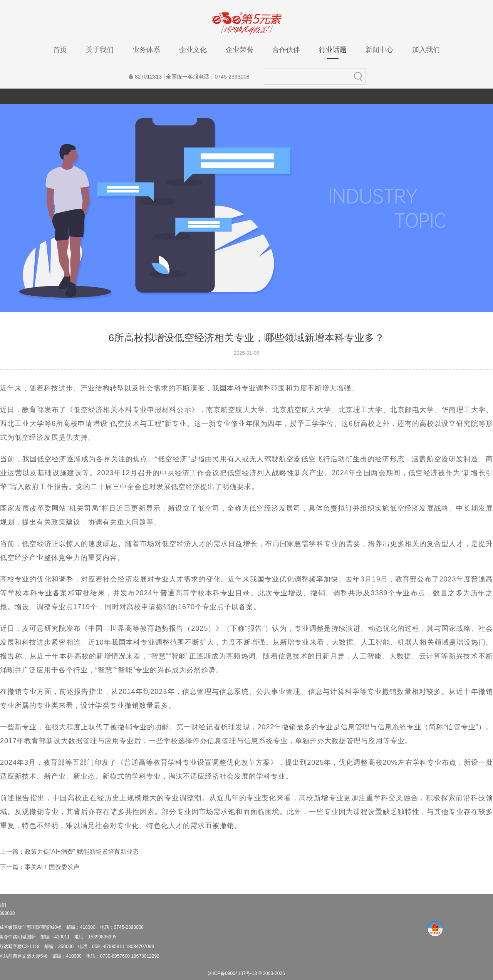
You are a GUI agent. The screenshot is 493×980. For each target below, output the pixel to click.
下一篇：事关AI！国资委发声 (40, 867)
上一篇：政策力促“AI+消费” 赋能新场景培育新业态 (69, 852)
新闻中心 (379, 50)
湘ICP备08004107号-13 (232, 973)
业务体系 (146, 50)
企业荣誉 (240, 50)
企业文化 (193, 50)
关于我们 (100, 50)
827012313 (144, 77)
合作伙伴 (286, 50)
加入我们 (426, 50)
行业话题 (333, 52)
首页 (60, 50)
